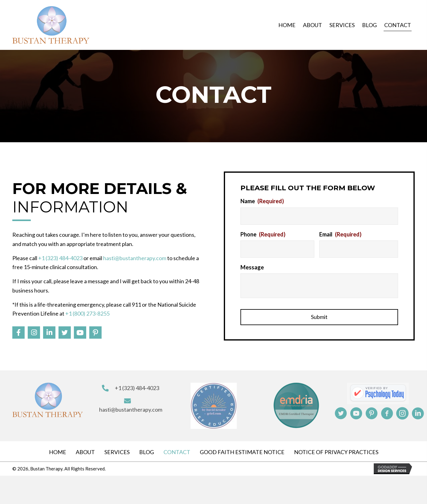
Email (340, 233)
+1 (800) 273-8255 (87, 312)
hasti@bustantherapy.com (135, 257)
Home (58, 450)
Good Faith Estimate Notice (242, 450)
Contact (177, 450)
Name (262, 201)
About (85, 450)
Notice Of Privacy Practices (336, 450)
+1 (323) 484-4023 (60, 257)
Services (117, 450)
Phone (263, 233)
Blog (147, 450)
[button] (18, 331)
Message (252, 265)
